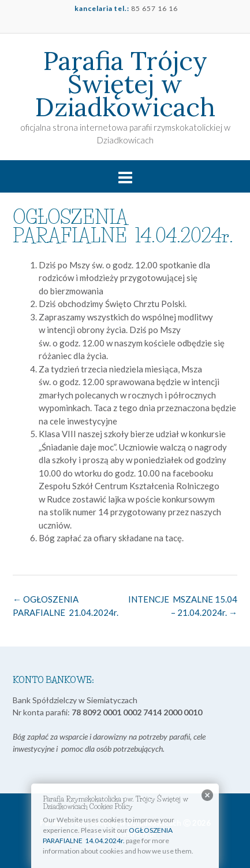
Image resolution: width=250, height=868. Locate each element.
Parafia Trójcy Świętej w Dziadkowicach (125, 84)
